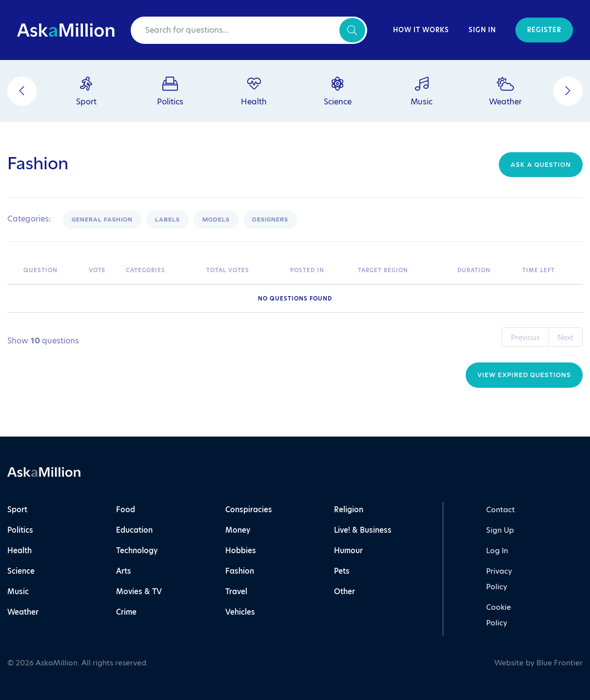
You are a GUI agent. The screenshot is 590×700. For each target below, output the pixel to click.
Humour (348, 550)
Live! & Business (363, 530)
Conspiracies (249, 510)
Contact (501, 510)
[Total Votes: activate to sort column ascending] (244, 270)
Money (238, 530)
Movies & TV (139, 591)
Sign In (482, 30)
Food (126, 510)
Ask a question (541, 165)
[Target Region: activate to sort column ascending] (403, 270)
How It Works (421, 30)
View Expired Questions (524, 375)
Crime (126, 612)
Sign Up (500, 530)
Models (216, 220)
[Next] (568, 91)
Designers (270, 220)
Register (544, 30)
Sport (17, 510)
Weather (23, 612)
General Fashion (102, 220)
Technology (137, 550)
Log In (497, 550)
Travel (236, 591)
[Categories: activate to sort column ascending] (161, 270)
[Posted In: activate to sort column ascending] (319, 270)
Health (20, 550)
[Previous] (22, 91)
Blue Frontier (560, 663)
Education (134, 530)
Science (21, 571)
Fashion (240, 571)
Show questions (43, 341)
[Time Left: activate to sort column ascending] (550, 270)
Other (344, 591)
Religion (349, 510)
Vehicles (240, 612)
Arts (124, 571)
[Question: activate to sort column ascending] (51, 270)
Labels (167, 220)
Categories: (29, 219)
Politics (20, 530)
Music (18, 591)
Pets (342, 571)
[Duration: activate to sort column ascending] (485, 270)
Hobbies (241, 550)
